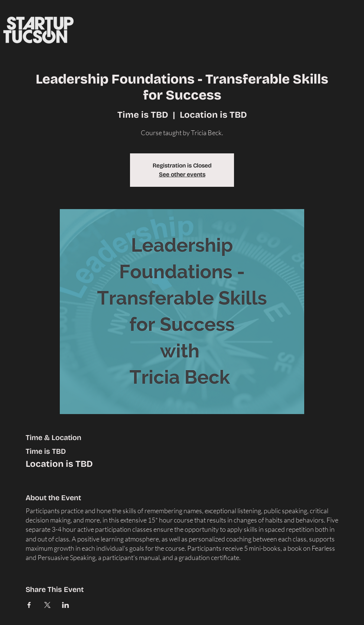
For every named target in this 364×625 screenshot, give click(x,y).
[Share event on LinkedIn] (66, 605)
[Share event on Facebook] (29, 605)
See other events (182, 174)
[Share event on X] (47, 605)
